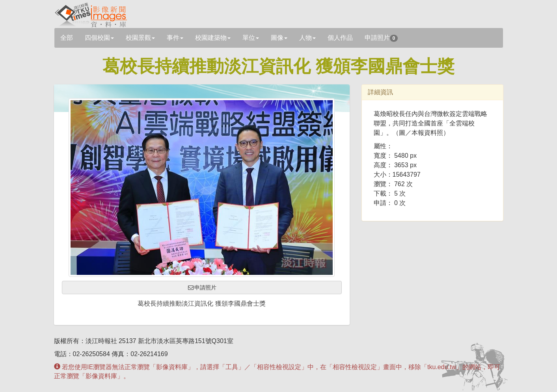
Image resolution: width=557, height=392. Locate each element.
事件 (175, 38)
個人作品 (340, 38)
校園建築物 (213, 38)
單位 (251, 38)
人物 (307, 38)
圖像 (279, 38)
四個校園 (99, 38)
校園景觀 (140, 38)
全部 (67, 38)
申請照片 (381, 38)
